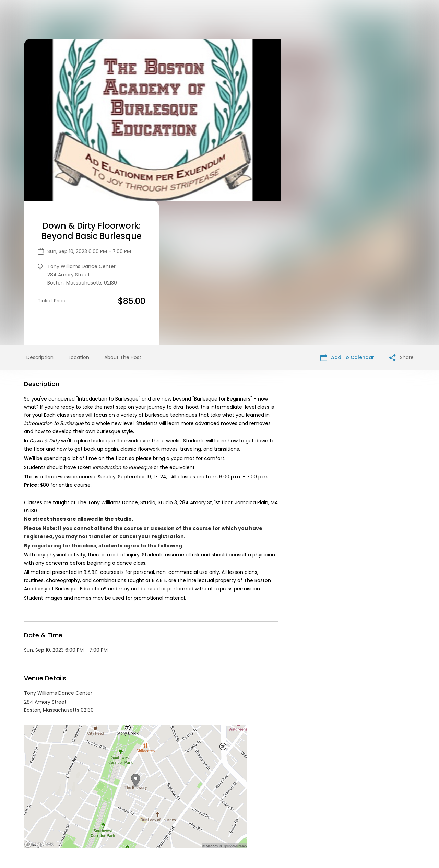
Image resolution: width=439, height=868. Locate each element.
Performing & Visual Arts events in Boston (99, 753)
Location (79, 213)
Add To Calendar (347, 213)
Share (401, 213)
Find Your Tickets (295, 815)
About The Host (123, 213)
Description (40, 213)
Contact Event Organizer (152, 815)
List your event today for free (262, 807)
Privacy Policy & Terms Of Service (229, 815)
